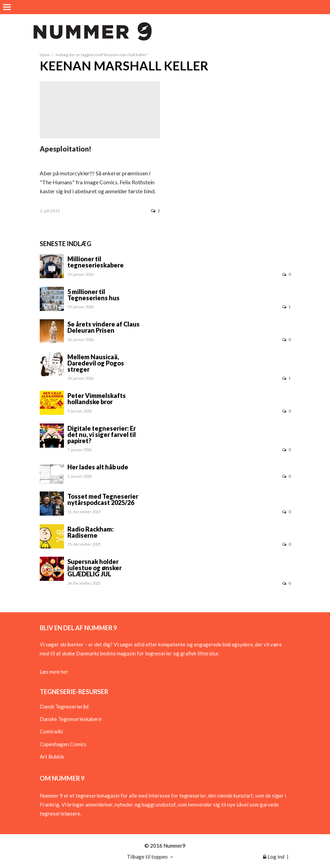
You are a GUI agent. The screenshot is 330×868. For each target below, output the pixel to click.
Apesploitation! (65, 149)
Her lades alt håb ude (98, 467)
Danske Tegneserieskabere (71, 719)
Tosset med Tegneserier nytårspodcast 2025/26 (103, 499)
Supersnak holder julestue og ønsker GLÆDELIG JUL (95, 568)
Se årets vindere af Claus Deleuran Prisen (103, 327)
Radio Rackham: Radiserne (91, 532)
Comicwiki (51, 731)
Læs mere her (54, 672)
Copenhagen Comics (63, 744)
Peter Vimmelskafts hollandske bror (97, 399)
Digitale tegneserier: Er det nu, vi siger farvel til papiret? (102, 435)
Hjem (45, 55)
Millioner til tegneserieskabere (96, 262)
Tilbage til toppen (150, 857)
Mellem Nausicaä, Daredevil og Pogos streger (96, 363)
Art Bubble (52, 757)
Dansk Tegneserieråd (64, 706)
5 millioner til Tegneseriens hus (93, 295)
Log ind (274, 857)
